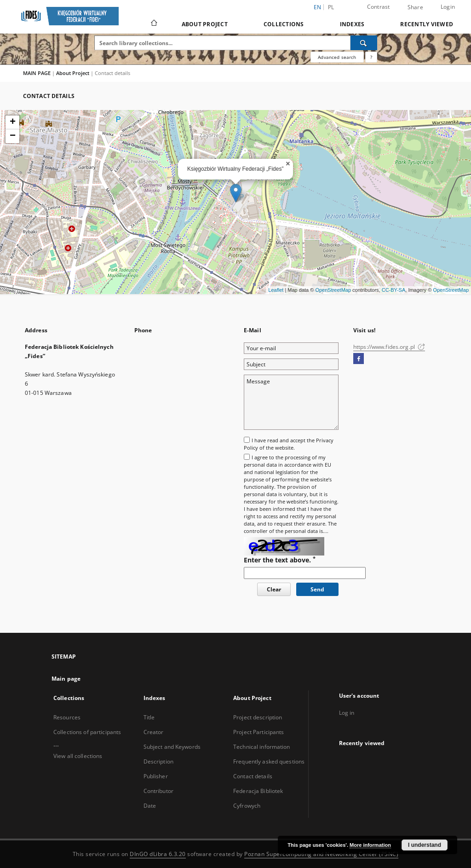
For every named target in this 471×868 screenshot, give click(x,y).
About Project (205, 24)
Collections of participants (87, 732)
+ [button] (13, 122)
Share (415, 7)
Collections (284, 24)
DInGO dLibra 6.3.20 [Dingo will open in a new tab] (158, 854)
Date (150, 806)
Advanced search (337, 57)
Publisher (156, 776)
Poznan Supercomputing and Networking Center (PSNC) (321, 854)
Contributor (158, 791)
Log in (347, 713)
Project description (258, 717)
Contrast (379, 7)
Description (158, 761)
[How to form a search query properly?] (371, 57)
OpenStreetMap (333, 290)
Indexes (352, 24)
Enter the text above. (280, 560)
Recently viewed (427, 24)
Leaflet (276, 290)
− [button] (13, 136)
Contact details (253, 776)
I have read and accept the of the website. (289, 444)
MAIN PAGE (37, 73)
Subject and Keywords (172, 747)
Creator (154, 732)
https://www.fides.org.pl (389, 347)
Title (149, 717)
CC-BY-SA (394, 290)
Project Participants (258, 732)
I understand (425, 845)
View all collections (78, 756)
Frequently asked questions (269, 761)
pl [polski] (331, 7)
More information (370, 845)
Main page (66, 679)
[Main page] (153, 24)
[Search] (364, 43)
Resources (67, 717)
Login (448, 7)
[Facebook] (359, 359)
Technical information (262, 747)
